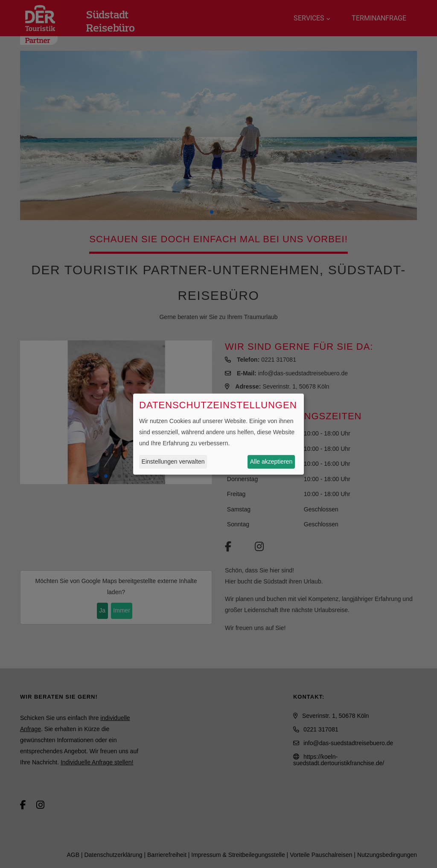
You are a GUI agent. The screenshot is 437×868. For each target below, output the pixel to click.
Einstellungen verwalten (173, 462)
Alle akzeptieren (271, 462)
